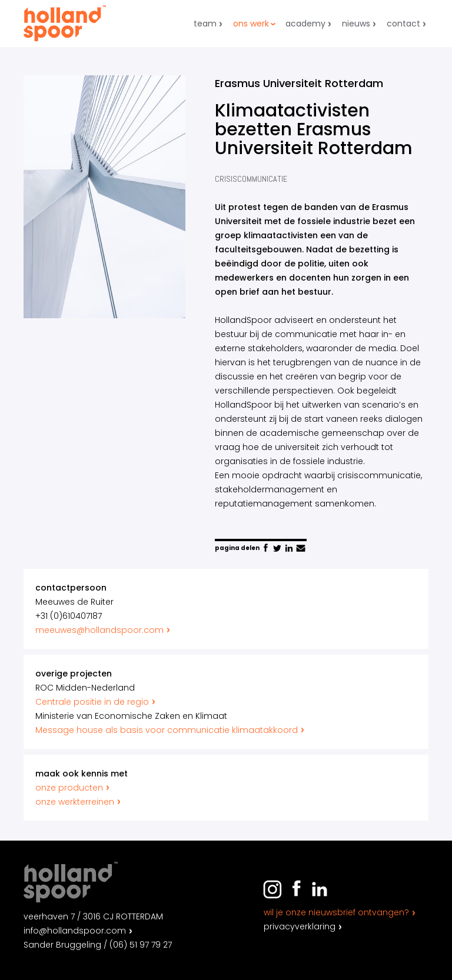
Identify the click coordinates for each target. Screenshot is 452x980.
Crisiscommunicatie (251, 179)
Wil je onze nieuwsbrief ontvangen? (336, 912)
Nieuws (356, 24)
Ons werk (251, 24)
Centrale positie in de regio (97, 702)
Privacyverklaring (300, 926)
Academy (305, 24)
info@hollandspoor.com (75, 931)
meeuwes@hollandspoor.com (104, 630)
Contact (403, 24)
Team (205, 24)
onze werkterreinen (79, 802)
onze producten (74, 788)
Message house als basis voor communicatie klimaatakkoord (171, 730)
